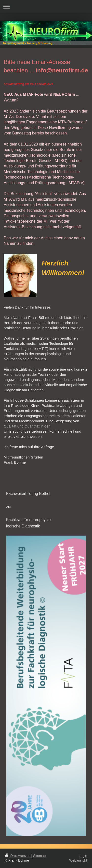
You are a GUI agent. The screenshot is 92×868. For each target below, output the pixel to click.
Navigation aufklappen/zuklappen (46, 7)
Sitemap (39, 856)
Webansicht (78, 860)
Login (83, 856)
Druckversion (18, 856)
